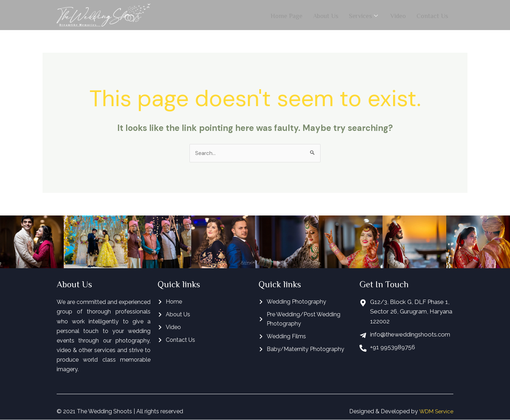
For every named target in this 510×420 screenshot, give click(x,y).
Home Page (287, 15)
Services (364, 15)
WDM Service (435, 412)
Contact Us (432, 15)
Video (398, 15)
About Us (326, 15)
